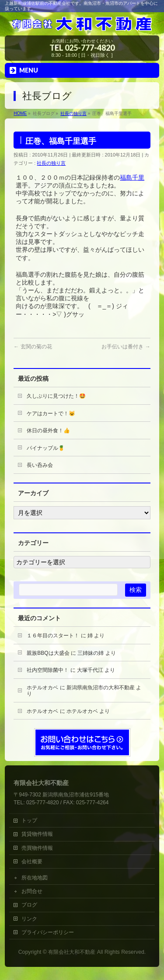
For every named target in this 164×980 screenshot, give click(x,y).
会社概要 (32, 862)
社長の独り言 (51, 163)
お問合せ (32, 891)
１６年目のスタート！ (53, 636)
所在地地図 (35, 878)
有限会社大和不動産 (72, 952)
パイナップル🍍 (46, 448)
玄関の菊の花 (33, 347)
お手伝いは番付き (126, 347)
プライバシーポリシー (48, 932)
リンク (29, 919)
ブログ (29, 905)
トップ (32, 820)
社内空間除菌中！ (48, 670)
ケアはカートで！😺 (51, 414)
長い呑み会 (40, 465)
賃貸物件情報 (37, 834)
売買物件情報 (37, 848)
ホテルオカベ (42, 688)
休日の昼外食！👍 (48, 431)
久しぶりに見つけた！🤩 (56, 396)
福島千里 (132, 177)
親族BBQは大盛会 (48, 653)
